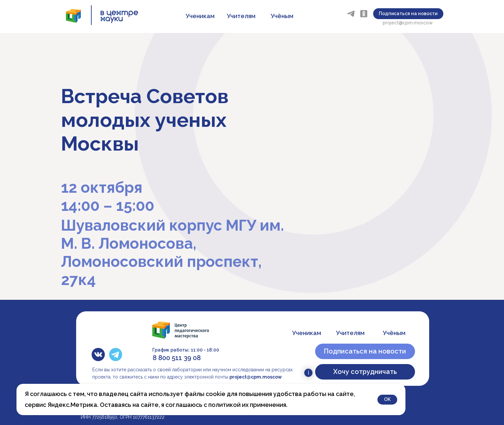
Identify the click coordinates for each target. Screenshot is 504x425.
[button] (408, 14)
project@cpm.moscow (408, 23)
